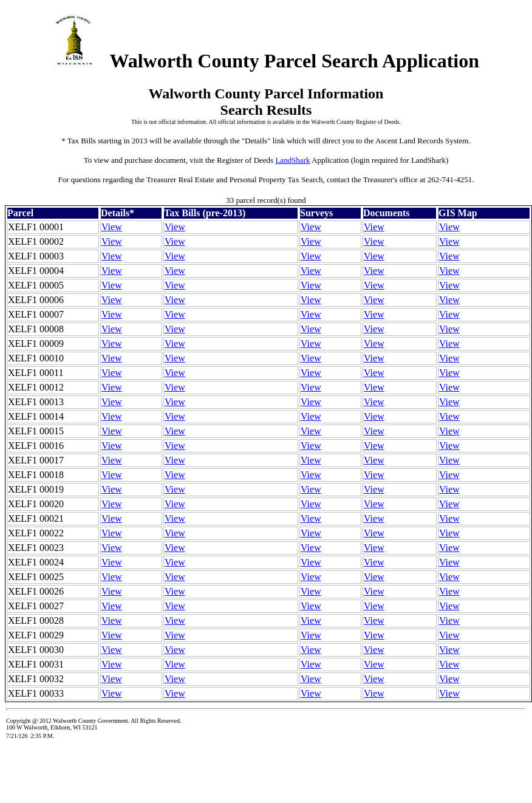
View (112, 227)
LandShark (292, 160)
